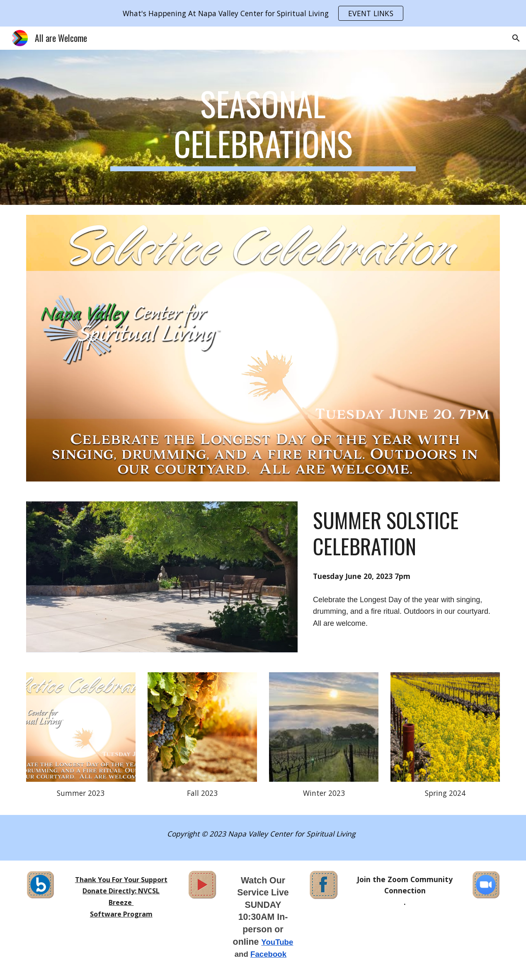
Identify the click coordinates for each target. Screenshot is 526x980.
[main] (263, 127)
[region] (263, 13)
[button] (516, 38)
